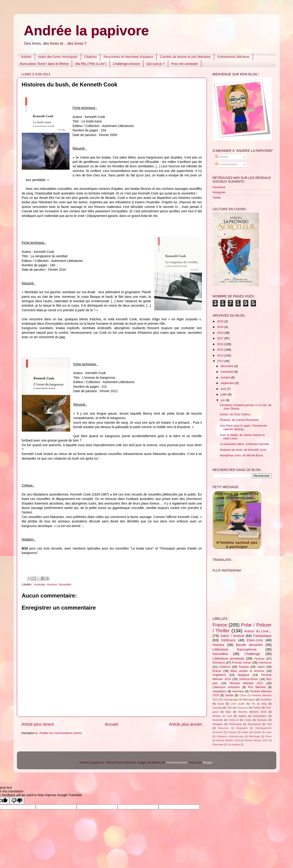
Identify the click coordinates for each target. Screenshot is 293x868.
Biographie (242, 728)
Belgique (244, 675)
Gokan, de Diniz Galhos (235, 414)
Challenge (252, 654)
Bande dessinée (249, 645)
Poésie (257, 708)
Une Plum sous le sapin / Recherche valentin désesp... (243, 428)
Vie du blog (259, 704)
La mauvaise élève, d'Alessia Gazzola (244, 444)
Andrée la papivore (86, 30)
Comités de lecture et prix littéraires (185, 57)
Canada (217, 708)
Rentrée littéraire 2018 (228, 740)
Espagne (218, 724)
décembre (227, 366)
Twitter (217, 198)
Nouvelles (65, 585)
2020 (221, 321)
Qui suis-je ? (156, 64)
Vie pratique (234, 745)
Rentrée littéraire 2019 (256, 740)
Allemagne (249, 699)
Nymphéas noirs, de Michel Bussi (241, 455)
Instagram (219, 192)
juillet (224, 394)
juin (223, 400)
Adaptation (220, 691)
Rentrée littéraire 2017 (246, 683)
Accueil (112, 724)
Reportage (218, 745)
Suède (229, 695)
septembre (228, 383)
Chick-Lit (233, 720)
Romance (219, 663)
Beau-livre (223, 728)
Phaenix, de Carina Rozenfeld (239, 420)
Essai (221, 704)
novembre (227, 372)
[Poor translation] (17, 801)
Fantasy (244, 667)
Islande (257, 732)
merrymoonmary (177, 763)
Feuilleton (266, 699)
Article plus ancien (185, 724)
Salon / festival (232, 636)
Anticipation (260, 716)
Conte (248, 720)
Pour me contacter (185, 64)
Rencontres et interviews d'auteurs (128, 57)
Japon (261, 667)
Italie (228, 712)
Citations (91, 57)
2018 (221, 333)
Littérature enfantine (226, 687)
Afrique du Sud (222, 716)
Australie (39, 585)
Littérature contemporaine (230, 736)
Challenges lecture (126, 64)
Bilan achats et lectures (247, 671)
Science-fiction (249, 679)
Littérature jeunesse (228, 658)
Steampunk (254, 724)
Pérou (269, 736)
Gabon (245, 732)
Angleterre (219, 675)
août (224, 389)
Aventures (265, 663)
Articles (26, 57)
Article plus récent (38, 724)
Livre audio (238, 704)
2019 (221, 327)
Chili (229, 708)
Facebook (219, 187)
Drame (217, 671)
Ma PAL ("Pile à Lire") (91, 64)
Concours (242, 708)
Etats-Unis (255, 640)
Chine (243, 695)
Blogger (208, 763)
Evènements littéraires (234, 57)
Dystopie (262, 720)
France (220, 625)
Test (269, 724)
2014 (221, 356)
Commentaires (226, 164)
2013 (221, 361)
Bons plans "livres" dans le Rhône (44, 64)
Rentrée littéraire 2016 (252, 712)
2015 (221, 350)
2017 (221, 338)
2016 (221, 344)
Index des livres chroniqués (58, 57)
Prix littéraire (257, 687)
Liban (269, 732)
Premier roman (242, 663)
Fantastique (263, 636)
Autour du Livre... (258, 631)
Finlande (232, 732)
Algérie (242, 716)
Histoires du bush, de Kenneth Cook (243, 450)
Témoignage (231, 699)
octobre (226, 378)
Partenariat (235, 724)
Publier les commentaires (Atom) (61, 733)
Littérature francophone (235, 649)
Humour (52, 585)
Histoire (219, 645)
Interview (238, 691)
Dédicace (228, 640)
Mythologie (254, 736)
